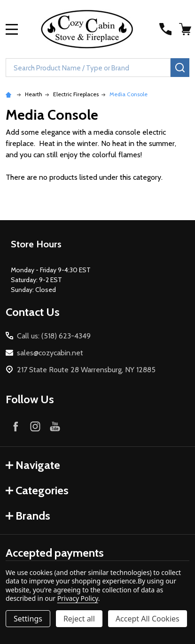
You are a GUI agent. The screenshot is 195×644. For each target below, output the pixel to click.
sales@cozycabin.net (50, 353)
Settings (28, 619)
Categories (37, 490)
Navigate (33, 465)
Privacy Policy (78, 598)
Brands (28, 516)
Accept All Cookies (148, 619)
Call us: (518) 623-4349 (54, 336)
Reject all (79, 619)
